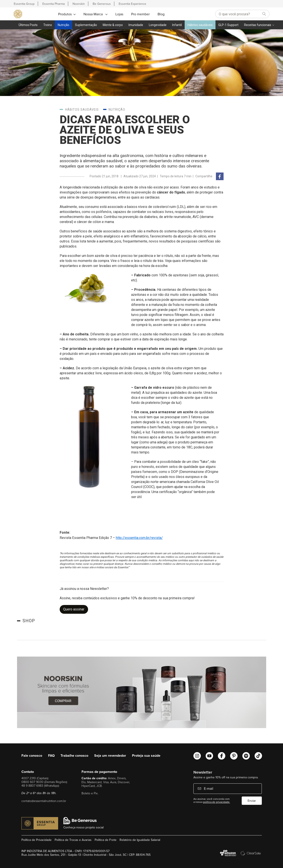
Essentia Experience (132, 4)
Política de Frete (106, 840)
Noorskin (79, 4)
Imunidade (136, 25)
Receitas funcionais (258, 25)
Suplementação (86, 25)
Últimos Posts (28, 25)
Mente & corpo (113, 25)
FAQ (51, 756)
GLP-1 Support (228, 25)
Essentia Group (24, 4)
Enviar (252, 801)
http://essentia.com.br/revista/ (139, 538)
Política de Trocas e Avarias (73, 840)
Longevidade (158, 25)
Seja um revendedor (110, 756)
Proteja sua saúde (146, 756)
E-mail (208, 788)
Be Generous (102, 4)
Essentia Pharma (54, 4)
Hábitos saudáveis (200, 25)
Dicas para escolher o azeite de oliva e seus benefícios (125, 130)
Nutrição (63, 25)
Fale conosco (32, 756)
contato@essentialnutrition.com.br (44, 801)
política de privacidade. (217, 802)
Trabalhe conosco (74, 756)
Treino (48, 25)
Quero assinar (74, 609)
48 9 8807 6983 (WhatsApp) (40, 785)
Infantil (177, 25)
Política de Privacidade (36, 840)
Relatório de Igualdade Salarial (140, 840)
